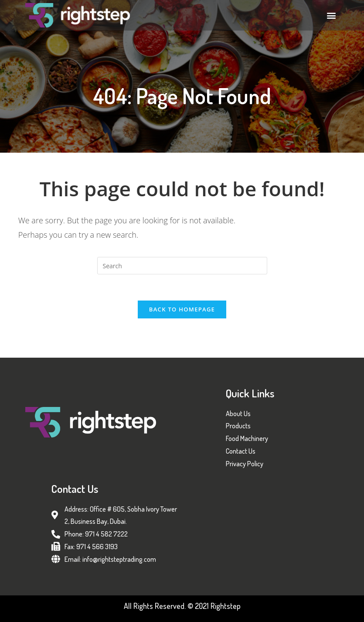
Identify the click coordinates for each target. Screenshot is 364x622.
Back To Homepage (182, 309)
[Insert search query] (182, 266)
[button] (332, 15)
